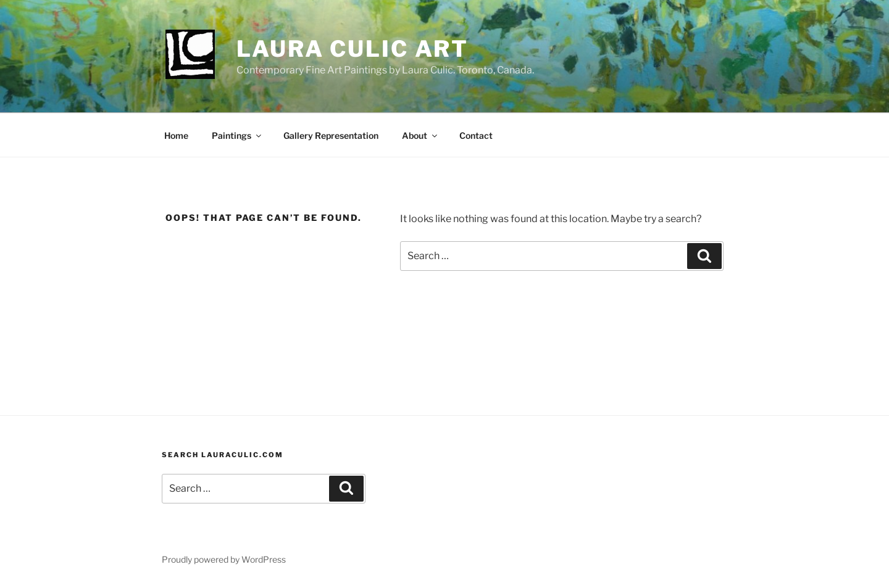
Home (176, 135)
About (420, 135)
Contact (476, 135)
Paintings (237, 135)
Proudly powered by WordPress (224, 559)
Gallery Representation (331, 135)
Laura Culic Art (353, 49)
